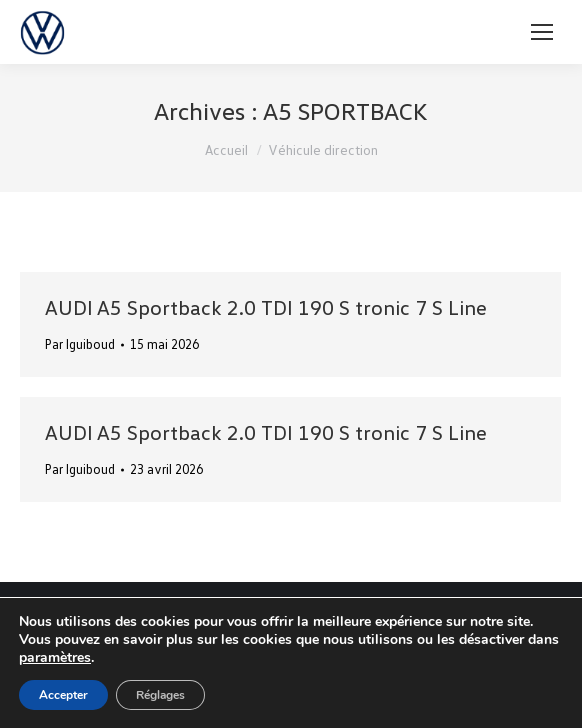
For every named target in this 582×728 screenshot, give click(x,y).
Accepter (63, 695)
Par (80, 344)
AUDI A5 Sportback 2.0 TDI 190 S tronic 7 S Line (266, 307)
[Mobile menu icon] (542, 32)
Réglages (160, 695)
